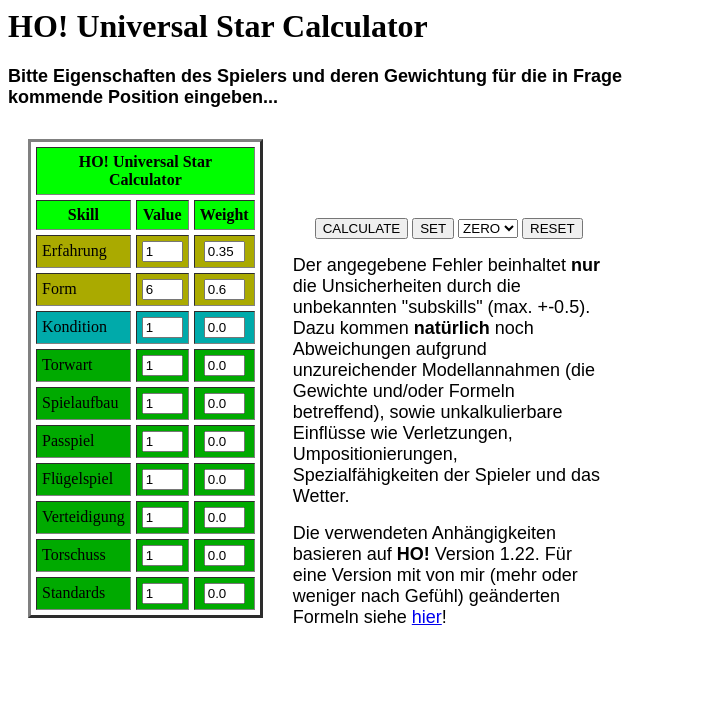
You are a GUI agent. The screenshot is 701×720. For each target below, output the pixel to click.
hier (427, 617)
